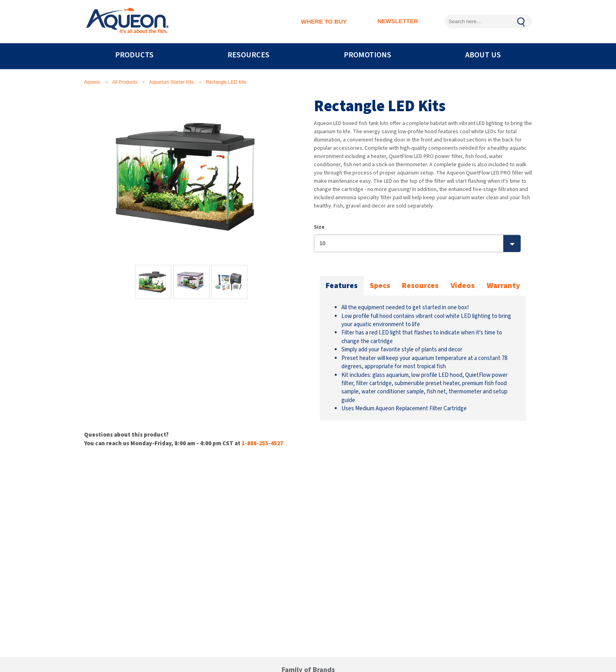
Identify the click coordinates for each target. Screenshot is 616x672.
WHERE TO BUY (324, 21)
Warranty (503, 286)
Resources (420, 286)
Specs (380, 286)
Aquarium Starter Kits (171, 82)
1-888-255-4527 (262, 443)
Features (342, 286)
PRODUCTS (134, 55)
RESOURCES (248, 55)
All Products (125, 82)
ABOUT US (483, 55)
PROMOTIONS (368, 55)
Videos (463, 286)
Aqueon (92, 82)
